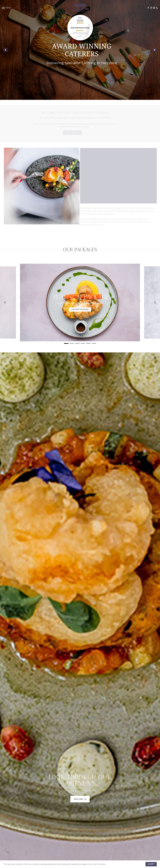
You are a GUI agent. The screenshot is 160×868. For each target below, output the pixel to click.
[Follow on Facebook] (148, 8)
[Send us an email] (154, 8)
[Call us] (157, 8)
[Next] (155, 302)
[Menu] (6, 8)
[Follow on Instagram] (151, 8)
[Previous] (5, 302)
